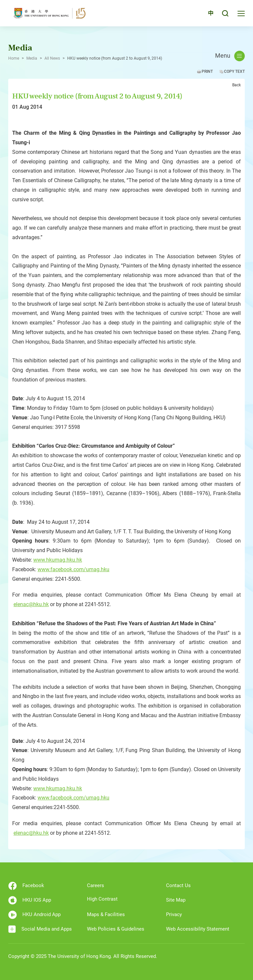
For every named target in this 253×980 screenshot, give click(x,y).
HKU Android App (34, 915)
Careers (96, 885)
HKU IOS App (30, 900)
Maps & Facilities (106, 914)
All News (52, 58)
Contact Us (178, 885)
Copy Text (234, 71)
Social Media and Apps (40, 929)
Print (207, 71)
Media (32, 58)
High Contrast (102, 899)
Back (237, 85)
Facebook (26, 886)
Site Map (176, 900)
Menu (230, 56)
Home (14, 58)
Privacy (174, 914)
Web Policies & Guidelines (116, 929)
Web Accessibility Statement (198, 929)
